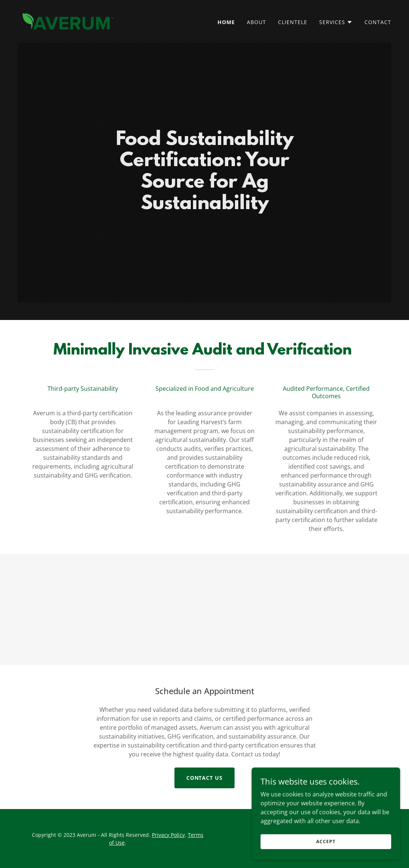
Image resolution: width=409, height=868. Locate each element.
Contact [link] (378, 22)
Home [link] (226, 22)
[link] (68, 21)
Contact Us (205, 778)
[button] (336, 22)
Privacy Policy (168, 835)
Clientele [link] (293, 22)
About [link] (256, 22)
